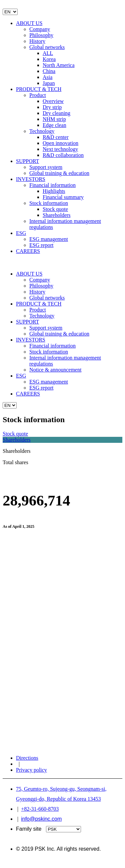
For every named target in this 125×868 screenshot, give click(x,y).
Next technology (60, 149)
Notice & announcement (55, 370)
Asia (47, 77)
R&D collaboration (63, 155)
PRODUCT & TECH (39, 89)
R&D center (56, 137)
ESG (21, 233)
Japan (49, 83)
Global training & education (59, 173)
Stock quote (55, 209)
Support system (46, 167)
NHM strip (54, 119)
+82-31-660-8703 (40, 809)
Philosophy (41, 35)
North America (59, 65)
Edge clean (54, 125)
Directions (27, 758)
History (37, 41)
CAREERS (28, 251)
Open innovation (60, 143)
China (49, 71)
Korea (49, 59)
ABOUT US (29, 23)
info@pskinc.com (41, 819)
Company (40, 29)
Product (38, 95)
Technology (42, 131)
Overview (53, 101)
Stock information (49, 203)
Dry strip (52, 107)
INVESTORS (31, 179)
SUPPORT (27, 161)
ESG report (41, 245)
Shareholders (57, 215)
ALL (48, 53)
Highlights (54, 191)
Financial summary (63, 197)
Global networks (47, 47)
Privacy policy (31, 770)
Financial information (52, 185)
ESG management (49, 239)
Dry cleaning (56, 113)
